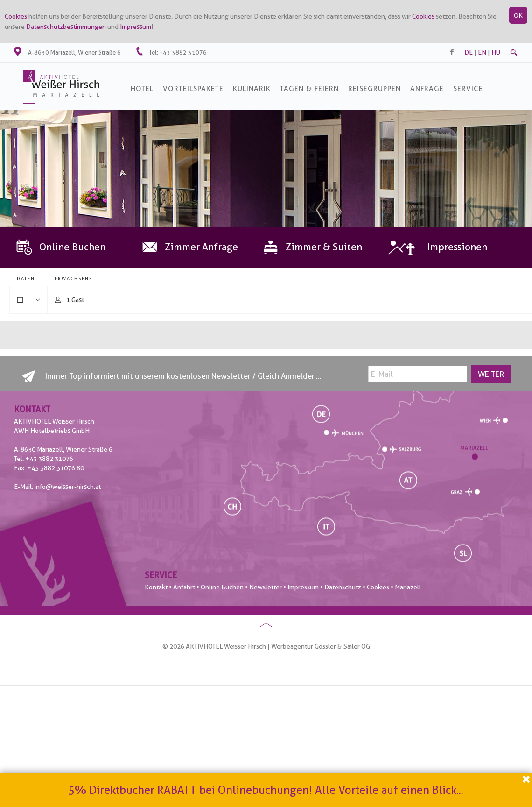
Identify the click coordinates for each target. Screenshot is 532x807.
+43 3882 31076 (183, 52)
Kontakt (156, 587)
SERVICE (468, 89)
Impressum (136, 27)
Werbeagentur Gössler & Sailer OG (321, 646)
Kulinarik (252, 89)
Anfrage (427, 89)
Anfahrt (184, 587)
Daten (26, 278)
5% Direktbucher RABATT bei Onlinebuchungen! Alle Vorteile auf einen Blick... (266, 790)
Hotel (142, 89)
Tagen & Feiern (309, 89)
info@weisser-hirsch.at (68, 487)
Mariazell (408, 587)
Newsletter (266, 587)
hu (496, 52)
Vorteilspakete (193, 89)
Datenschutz (343, 587)
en (482, 52)
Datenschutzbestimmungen (66, 27)
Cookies (16, 16)
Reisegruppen (374, 89)
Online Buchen (222, 587)
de (469, 52)
